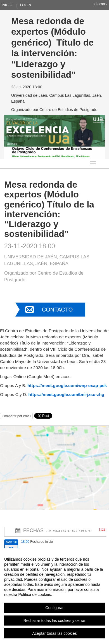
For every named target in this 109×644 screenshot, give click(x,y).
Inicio (7, 5)
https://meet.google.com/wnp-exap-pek (67, 385)
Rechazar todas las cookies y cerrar (55, 621)
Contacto (57, 310)
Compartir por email (16, 416)
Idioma (100, 4)
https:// (36, 394)
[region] (54, 596)
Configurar (54, 608)
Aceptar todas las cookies (54, 633)
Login (25, 5)
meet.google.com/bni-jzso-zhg (74, 394)
